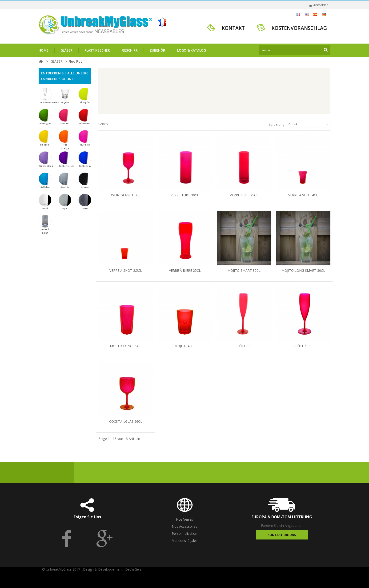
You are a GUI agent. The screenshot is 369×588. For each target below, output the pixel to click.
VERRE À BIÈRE (45, 225)
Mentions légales (184, 541)
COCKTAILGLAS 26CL (126, 421)
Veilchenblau (46, 159)
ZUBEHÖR (157, 50)
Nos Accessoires (184, 526)
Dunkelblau (85, 159)
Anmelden (320, 5)
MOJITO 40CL (185, 346)
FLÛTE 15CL (303, 346)
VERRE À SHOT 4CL (303, 195)
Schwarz (85, 180)
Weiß (45, 202)
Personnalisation (184, 533)
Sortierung (276, 124)
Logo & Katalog (192, 50)
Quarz (85, 202)
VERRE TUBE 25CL (244, 195)
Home (44, 50)
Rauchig (65, 180)
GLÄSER (66, 50)
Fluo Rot (65, 117)
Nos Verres (184, 519)
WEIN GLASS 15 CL (126, 195)
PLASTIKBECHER (97, 50)
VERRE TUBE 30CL (185, 195)
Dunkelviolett (66, 159)
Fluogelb (45, 138)
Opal (65, 202)
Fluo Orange (65, 140)
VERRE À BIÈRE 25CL (185, 270)
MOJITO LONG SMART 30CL (303, 270)
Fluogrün (85, 96)
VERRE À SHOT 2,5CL (126, 270)
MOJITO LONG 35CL (126, 346)
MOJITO (65, 96)
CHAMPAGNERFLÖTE (49, 96)
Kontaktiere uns (282, 535)
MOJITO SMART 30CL (244, 270)
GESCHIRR (130, 50)
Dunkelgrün (45, 117)
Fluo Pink (85, 138)
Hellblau (45, 180)
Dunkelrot (85, 117)
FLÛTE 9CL (244, 346)
